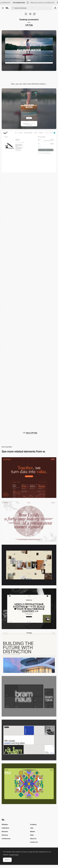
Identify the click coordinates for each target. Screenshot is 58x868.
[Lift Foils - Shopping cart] (29, 152)
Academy (33, 824)
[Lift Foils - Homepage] (29, 366)
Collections (5, 828)
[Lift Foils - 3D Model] (29, 280)
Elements (5, 831)
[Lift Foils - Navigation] (29, 408)
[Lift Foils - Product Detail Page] (29, 238)
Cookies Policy (14, 855)
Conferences (6, 839)
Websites (5, 824)
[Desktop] (29, 478)
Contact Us (34, 842)
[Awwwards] (7, 8)
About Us (33, 839)
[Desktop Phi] (29, 784)
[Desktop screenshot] (29, 521)
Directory (5, 835)
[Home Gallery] (29, 565)
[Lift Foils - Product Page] (29, 195)
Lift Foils (29, 25)
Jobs (32, 828)
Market (32, 831)
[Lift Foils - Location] (29, 323)
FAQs (32, 835)
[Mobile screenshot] (29, 109)
